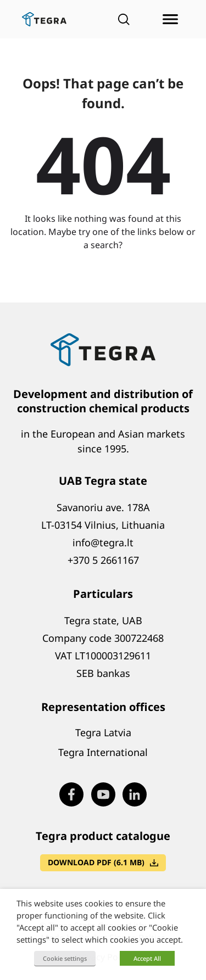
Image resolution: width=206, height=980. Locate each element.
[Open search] (124, 19)
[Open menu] (170, 19)
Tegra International (103, 752)
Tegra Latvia (103, 732)
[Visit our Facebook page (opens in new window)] (71, 794)
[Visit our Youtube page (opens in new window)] (103, 794)
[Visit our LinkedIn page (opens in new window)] (135, 794)
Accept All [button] (147, 958)
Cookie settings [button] (65, 958)
